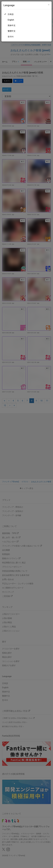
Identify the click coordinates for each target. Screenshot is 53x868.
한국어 (11, 37)
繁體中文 (12, 31)
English (11, 20)
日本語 (11, 14)
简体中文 (12, 25)
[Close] (49, 5)
